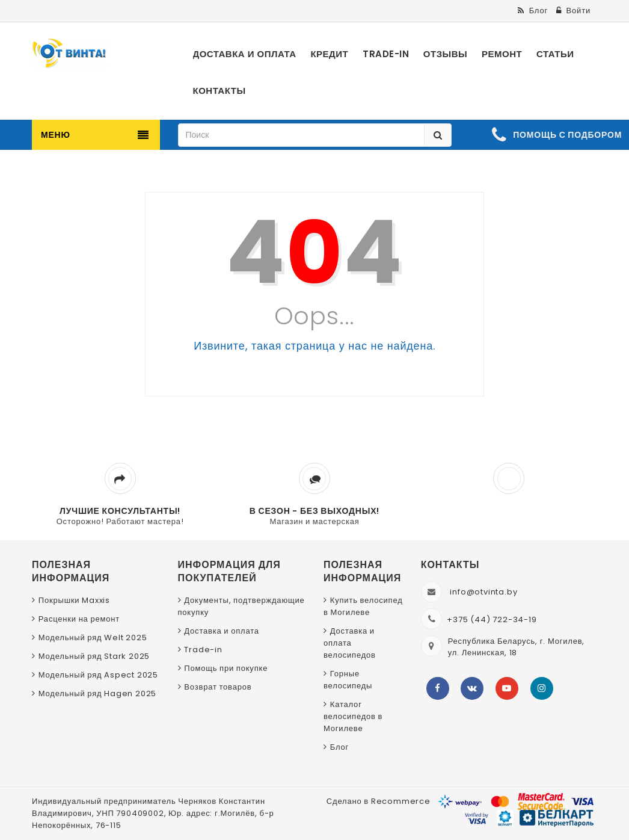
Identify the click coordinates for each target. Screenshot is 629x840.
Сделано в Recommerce (379, 801)
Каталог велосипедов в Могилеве (353, 716)
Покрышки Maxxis (74, 600)
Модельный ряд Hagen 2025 (97, 693)
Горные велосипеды (348, 680)
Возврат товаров (218, 687)
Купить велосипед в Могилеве (363, 606)
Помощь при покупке (226, 668)
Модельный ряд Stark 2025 (94, 656)
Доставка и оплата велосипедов (350, 643)
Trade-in (203, 650)
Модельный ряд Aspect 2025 (98, 675)
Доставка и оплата (222, 631)
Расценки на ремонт (79, 619)
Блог (339, 747)
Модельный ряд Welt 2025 (93, 638)
